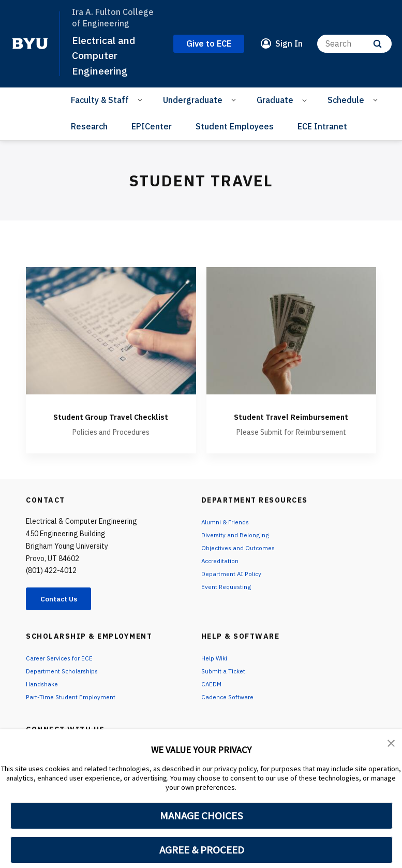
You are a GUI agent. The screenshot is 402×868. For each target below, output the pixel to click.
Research (89, 126)
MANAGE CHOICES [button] (202, 816)
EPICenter (152, 126)
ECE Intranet (322, 126)
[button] (392, 744)
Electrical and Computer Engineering (108, 55)
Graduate (275, 100)
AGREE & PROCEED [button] (202, 850)
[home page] (30, 43)
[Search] (354, 44)
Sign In (289, 43)
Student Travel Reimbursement (291, 422)
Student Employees (235, 126)
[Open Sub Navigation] (142, 99)
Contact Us (65, 612)
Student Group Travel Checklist (111, 422)
